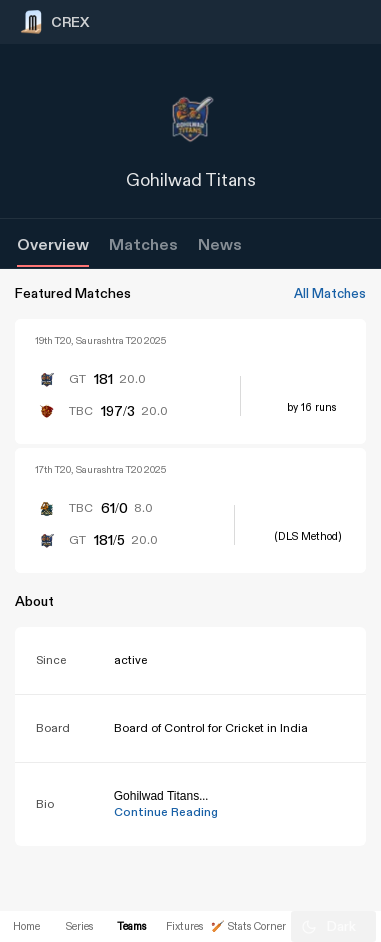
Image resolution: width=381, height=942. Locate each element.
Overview (53, 245)
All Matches (330, 294)
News (220, 245)
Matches (143, 245)
